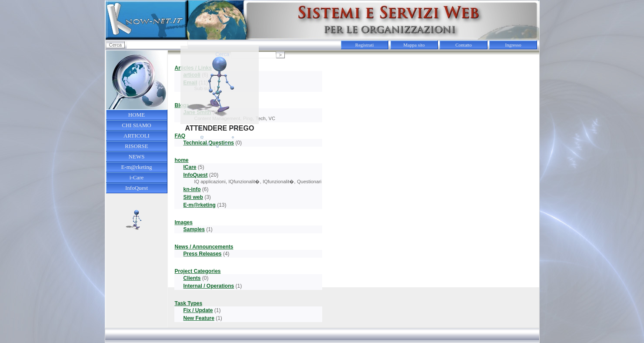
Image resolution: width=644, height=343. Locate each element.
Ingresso (513, 45)
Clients (192, 278)
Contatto (464, 45)
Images (183, 222)
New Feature (199, 318)
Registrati (365, 45)
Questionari (309, 182)
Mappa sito (414, 45)
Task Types (188, 303)
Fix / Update (198, 310)
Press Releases (202, 254)
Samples (194, 229)
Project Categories (197, 271)
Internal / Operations (209, 286)
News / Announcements (204, 247)
